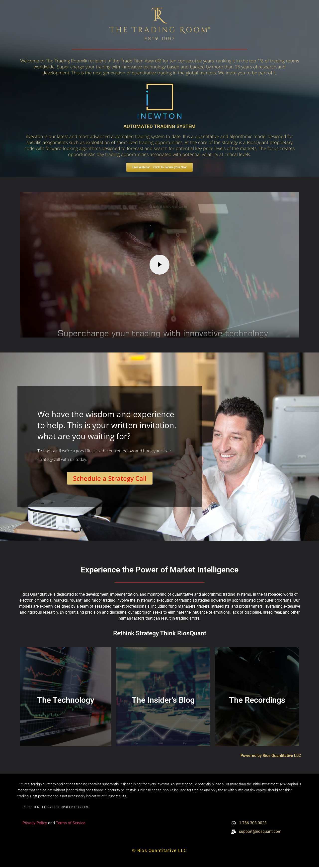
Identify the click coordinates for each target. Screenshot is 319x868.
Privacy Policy (35, 823)
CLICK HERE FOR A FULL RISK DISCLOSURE (56, 808)
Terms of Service (71, 823)
